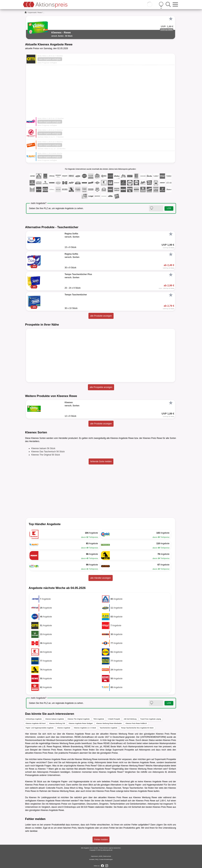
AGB (101, 856)
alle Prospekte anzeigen (101, 387)
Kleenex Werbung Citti (57, 723)
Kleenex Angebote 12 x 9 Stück (85, 728)
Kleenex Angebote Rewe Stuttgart (81, 723)
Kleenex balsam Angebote (55, 719)
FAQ (97, 859)
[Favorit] (171, 19)
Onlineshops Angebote (34, 719)
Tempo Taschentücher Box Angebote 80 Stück (137, 728)
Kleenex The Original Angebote (79, 719)
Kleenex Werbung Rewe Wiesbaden (109, 723)
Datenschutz (107, 856)
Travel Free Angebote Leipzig (151, 719)
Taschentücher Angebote (109, 728)
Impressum (94, 856)
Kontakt (92, 859)
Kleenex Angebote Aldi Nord (36, 723)
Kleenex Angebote (64, 728)
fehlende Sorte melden (101, 461)
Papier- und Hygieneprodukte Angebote (40, 728)
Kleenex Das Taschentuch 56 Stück (48, 452)
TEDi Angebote (99, 719)
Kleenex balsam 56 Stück (43, 448)
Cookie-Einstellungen (106, 859)
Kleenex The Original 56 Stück (46, 455)
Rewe (40, 13)
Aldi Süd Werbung (130, 719)
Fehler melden (101, 840)
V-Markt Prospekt (114, 719)
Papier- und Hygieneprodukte (75, 782)
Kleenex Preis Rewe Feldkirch (136, 723)
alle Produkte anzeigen (101, 316)
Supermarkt (32, 13)
